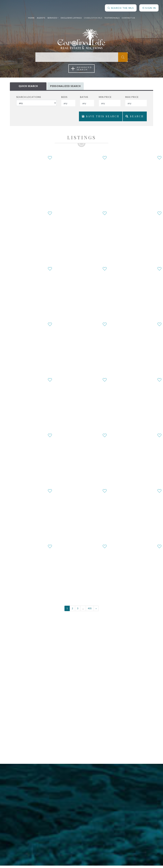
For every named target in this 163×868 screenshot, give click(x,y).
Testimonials (112, 17)
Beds (64, 97)
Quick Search (28, 86)
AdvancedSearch (81, 69)
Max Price (132, 97)
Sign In (149, 7)
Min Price (105, 97)
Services (53, 17)
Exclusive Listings (71, 17)
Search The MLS (120, 7)
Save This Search (97, 118)
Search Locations (29, 97)
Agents (41, 17)
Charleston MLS (93, 17)
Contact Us (128, 17)
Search (134, 118)
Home (31, 17)
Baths (84, 97)
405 (90, 611)
